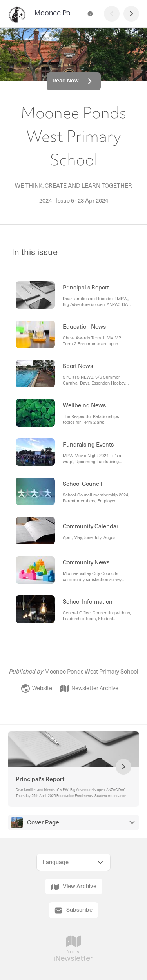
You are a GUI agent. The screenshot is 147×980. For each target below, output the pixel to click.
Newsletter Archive (89, 689)
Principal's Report (40, 779)
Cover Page (43, 823)
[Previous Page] (112, 14)
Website (36, 689)
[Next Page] (131, 14)
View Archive (74, 887)
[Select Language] (73, 862)
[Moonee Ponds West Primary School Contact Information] (90, 14)
